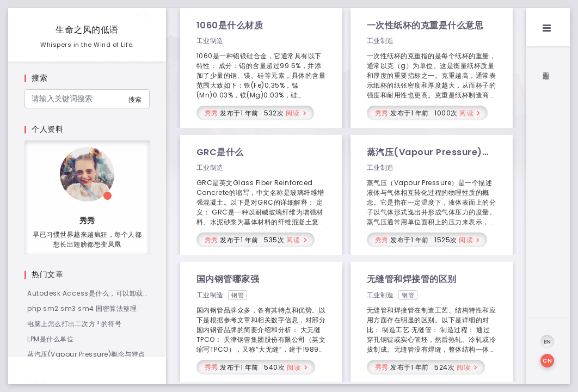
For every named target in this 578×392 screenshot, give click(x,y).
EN (548, 342)
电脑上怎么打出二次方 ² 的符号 (74, 324)
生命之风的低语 (87, 30)
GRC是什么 (220, 152)
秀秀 (211, 113)
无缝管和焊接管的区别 (412, 279)
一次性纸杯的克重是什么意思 (425, 25)
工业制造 (210, 41)
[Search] (87, 99)
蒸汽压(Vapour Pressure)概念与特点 (86, 354)
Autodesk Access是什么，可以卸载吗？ (85, 293)
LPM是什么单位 (50, 339)
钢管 (238, 295)
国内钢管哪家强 (228, 279)
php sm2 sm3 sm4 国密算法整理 (82, 308)
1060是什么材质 (230, 25)
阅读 (293, 113)
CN (547, 361)
